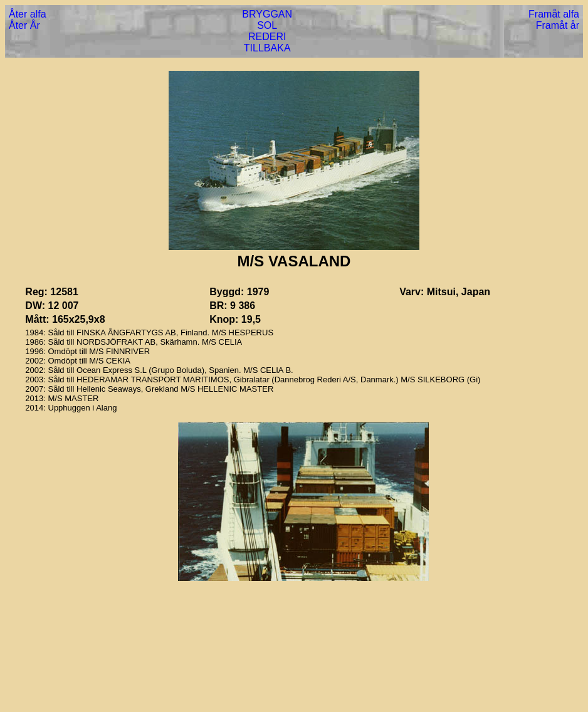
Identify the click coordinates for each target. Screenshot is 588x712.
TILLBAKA (267, 48)
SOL (267, 25)
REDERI (267, 37)
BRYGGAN (267, 14)
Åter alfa (28, 14)
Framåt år (558, 25)
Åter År (24, 25)
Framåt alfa (554, 14)
